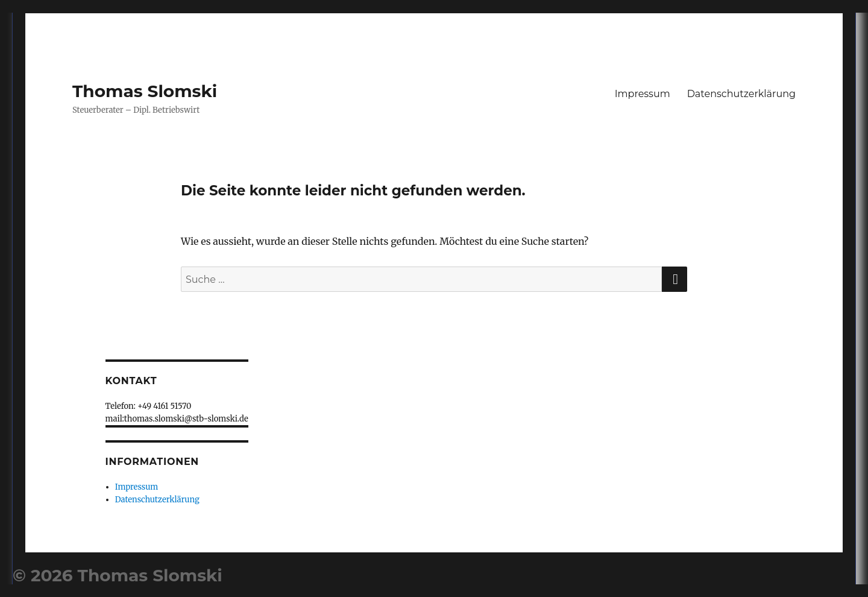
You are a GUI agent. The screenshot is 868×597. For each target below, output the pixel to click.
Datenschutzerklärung (741, 94)
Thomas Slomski (145, 91)
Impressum (643, 94)
